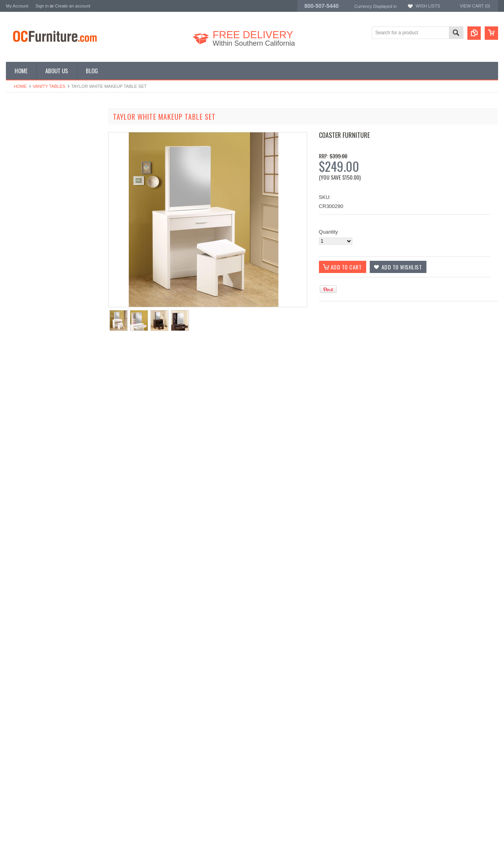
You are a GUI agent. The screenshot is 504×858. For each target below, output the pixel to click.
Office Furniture (23, 155)
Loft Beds (17, 161)
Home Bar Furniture (28, 194)
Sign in (42, 6)
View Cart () (475, 6)
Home (20, 86)
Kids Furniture (22, 141)
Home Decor (20, 201)
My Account (17, 6)
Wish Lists (428, 6)
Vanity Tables (49, 86)
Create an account (72, 6)
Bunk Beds (18, 148)
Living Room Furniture (31, 168)
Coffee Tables (21, 181)
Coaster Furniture (344, 135)
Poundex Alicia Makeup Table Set (53, 317)
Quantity (328, 232)
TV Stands (18, 174)
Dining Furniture (24, 135)
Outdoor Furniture (26, 208)
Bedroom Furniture (27, 128)
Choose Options (57, 347)
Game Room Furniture (31, 188)
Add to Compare (77, 362)
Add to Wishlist (29, 362)
